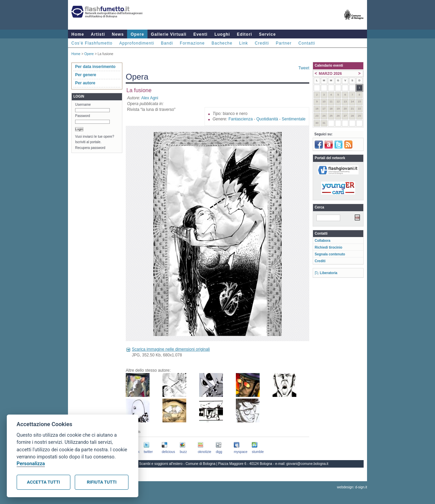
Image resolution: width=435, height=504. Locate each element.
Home (78, 34)
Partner (284, 43)
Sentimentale (294, 119)
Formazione (192, 43)
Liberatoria (329, 273)
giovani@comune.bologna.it (308, 464)
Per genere (86, 75)
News (118, 34)
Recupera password (90, 148)
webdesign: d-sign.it (352, 487)
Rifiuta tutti (102, 482)
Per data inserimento (95, 67)
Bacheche (222, 43)
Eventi (201, 34)
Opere (137, 34)
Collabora (323, 241)
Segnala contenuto (330, 254)
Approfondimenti (137, 43)
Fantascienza (240, 119)
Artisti (98, 34)
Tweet (304, 68)
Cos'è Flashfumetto (92, 43)
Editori (245, 34)
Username (83, 105)
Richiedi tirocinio (328, 247)
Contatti (307, 43)
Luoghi (222, 34)
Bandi (167, 43)
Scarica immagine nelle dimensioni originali (171, 349)
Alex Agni (150, 98)
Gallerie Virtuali (169, 34)
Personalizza (31, 464)
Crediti (262, 43)
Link (244, 43)
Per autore (85, 83)
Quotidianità (267, 119)
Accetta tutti (43, 482)
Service (267, 34)
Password (83, 116)
